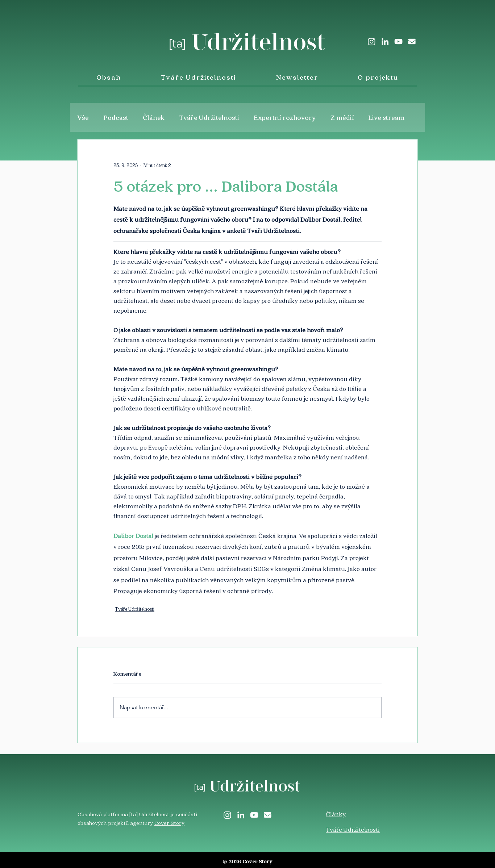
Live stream (387, 117)
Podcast (116, 117)
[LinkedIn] (385, 41)
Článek (154, 117)
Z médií (342, 117)
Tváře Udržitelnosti (209, 117)
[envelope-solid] (412, 41)
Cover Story (169, 823)
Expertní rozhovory (285, 117)
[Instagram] (372, 41)
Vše (83, 117)
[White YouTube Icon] (398, 41)
